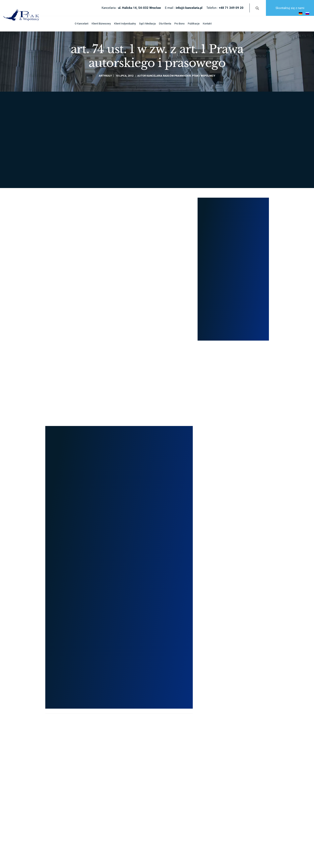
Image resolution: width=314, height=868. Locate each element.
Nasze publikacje (112, 530)
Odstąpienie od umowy (230, 567)
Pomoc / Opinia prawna (173, 579)
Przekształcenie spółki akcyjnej (177, 543)
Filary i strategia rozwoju (116, 506)
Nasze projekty (214, 228)
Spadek (221, 536)
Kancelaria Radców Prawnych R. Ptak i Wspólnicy (181, 76)
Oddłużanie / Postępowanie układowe (181, 561)
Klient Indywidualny (55, 24)
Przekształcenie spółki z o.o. (176, 524)
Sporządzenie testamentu (231, 530)
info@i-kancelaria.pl (152, 198)
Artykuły (105, 76)
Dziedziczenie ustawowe (231, 524)
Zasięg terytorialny (113, 524)
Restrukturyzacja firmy (172, 555)
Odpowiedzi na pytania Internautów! (123, 549)
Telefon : (225, 8)
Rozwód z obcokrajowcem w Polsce (237, 518)
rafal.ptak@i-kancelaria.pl (233, 150)
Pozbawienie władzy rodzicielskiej (236, 555)
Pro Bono (110, 24)
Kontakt (137, 24)
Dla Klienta (95, 24)
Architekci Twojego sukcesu (119, 512)
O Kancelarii (12, 24)
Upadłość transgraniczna (231, 549)
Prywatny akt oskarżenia (230, 573)
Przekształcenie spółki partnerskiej (179, 549)
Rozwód (221, 506)
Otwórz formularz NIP (14, 645)
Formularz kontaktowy (233, 162)
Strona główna (56, 99)
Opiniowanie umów (227, 561)
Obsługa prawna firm (171, 585)
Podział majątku (226, 543)
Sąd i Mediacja (77, 24)
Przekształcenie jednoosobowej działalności (185, 518)
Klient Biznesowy (31, 24)
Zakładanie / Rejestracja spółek (178, 500)
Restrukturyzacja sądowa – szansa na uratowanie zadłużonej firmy (154, 335)
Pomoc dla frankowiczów (231, 579)
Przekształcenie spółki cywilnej (177, 512)
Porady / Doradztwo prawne (232, 500)
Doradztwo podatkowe (172, 573)
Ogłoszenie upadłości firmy (175, 567)
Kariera (106, 543)
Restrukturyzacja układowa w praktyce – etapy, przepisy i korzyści (81, 335)
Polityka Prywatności (58, 635)
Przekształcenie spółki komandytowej (181, 536)
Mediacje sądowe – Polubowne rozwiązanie (127, 578)
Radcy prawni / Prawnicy (116, 518)
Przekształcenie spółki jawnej (176, 530)
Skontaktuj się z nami (290, 8)
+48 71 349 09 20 (98, 198)
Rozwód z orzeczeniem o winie (234, 512)
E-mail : (184, 8)
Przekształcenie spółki (172, 506)
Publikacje (124, 24)
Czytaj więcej (55, 350)
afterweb (194, 635)
